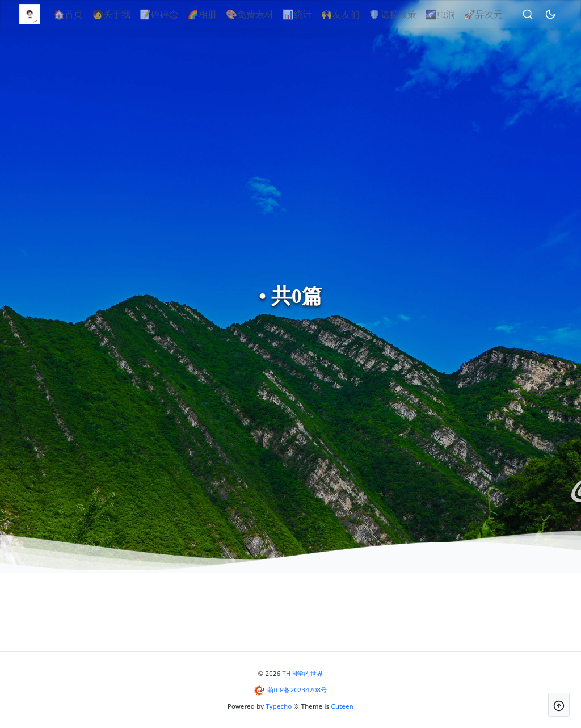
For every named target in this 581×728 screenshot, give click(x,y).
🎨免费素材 (265, 14)
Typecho (279, 706)
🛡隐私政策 (407, 14)
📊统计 (313, 14)
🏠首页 (83, 14)
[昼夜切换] (565, 14)
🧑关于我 (127, 14)
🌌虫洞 (455, 14)
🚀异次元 (498, 14)
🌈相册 (217, 14)
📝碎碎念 (174, 14)
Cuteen (342, 706)
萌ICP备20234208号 (297, 690)
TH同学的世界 (303, 673)
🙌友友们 (356, 14)
